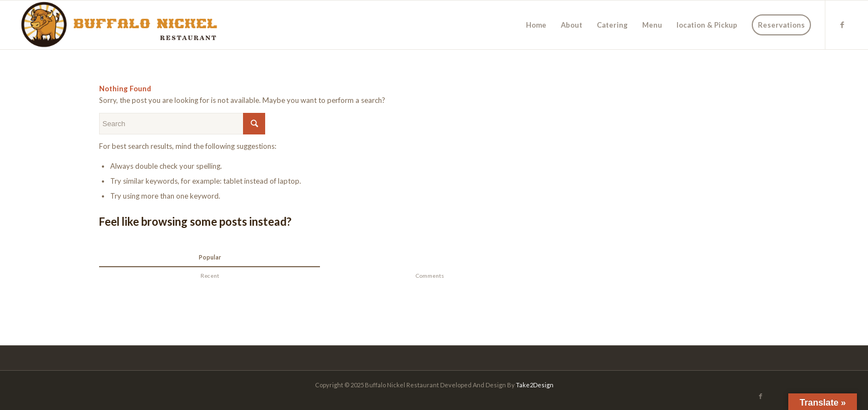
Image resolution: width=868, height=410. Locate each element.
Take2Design (535, 385)
